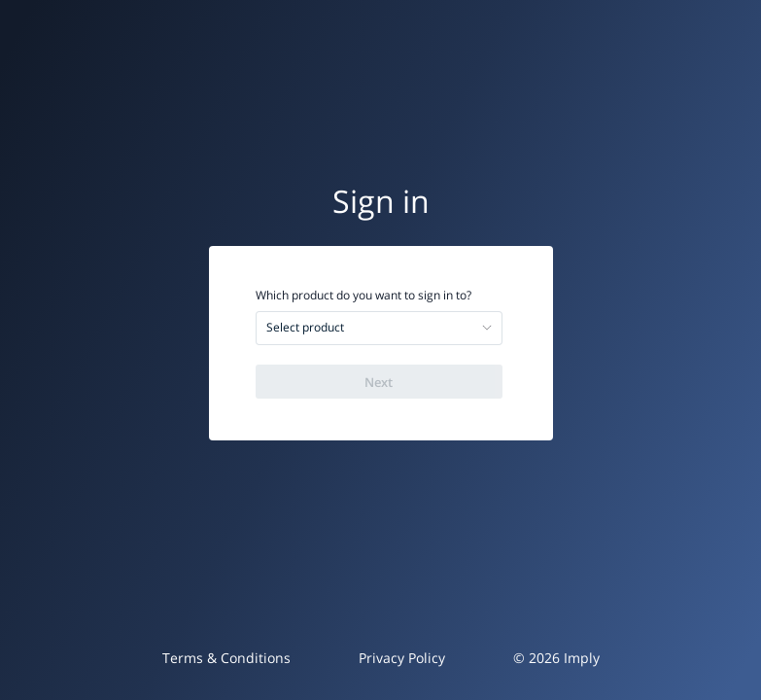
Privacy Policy (402, 658)
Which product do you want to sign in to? (363, 296)
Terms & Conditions (226, 658)
